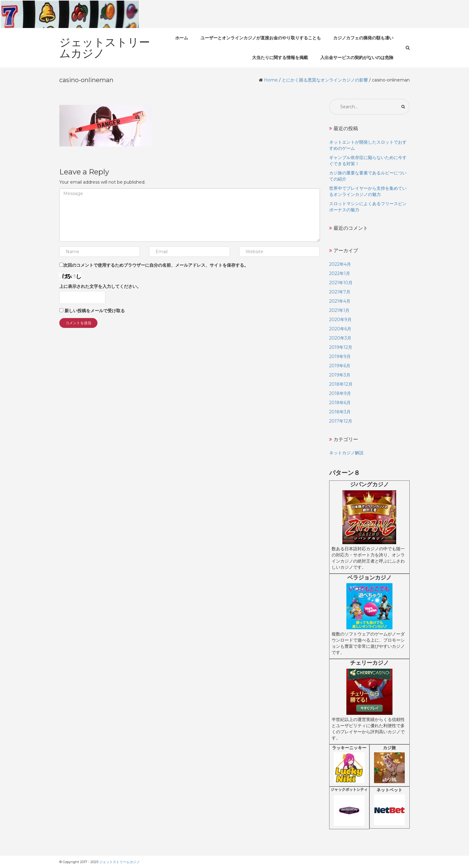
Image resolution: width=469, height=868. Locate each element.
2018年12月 (341, 384)
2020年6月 (340, 329)
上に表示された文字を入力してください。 (100, 286)
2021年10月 (341, 283)
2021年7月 (340, 292)
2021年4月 (340, 301)
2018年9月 (340, 393)
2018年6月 (340, 403)
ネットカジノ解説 (346, 453)
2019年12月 (341, 347)
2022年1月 (340, 273)
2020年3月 (340, 338)
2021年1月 (339, 310)
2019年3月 (340, 375)
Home (271, 80)
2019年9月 (340, 356)
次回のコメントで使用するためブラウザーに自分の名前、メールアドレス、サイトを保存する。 (156, 265)
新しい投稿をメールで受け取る (95, 311)
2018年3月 (340, 412)
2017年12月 (341, 421)
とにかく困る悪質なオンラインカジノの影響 (325, 80)
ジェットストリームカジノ (120, 862)
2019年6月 (340, 366)
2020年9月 (340, 320)
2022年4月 (340, 264)
